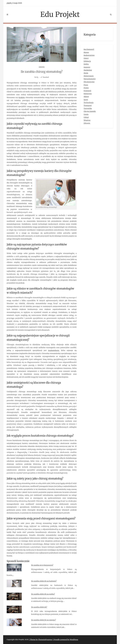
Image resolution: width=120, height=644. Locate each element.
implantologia (54, 350)
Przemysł (87, 91)
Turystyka (88, 108)
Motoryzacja (89, 76)
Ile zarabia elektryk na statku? (43, 594)
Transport (88, 105)
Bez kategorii (89, 49)
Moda (86, 73)
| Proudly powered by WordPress (65, 640)
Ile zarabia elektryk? (39, 607)
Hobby (86, 64)
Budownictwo (89, 55)
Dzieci (86, 58)
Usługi (86, 117)
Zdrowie (42, 67)
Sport (86, 100)
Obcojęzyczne (89, 82)
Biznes (86, 52)
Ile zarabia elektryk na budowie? (44, 581)
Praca (86, 85)
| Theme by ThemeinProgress (41, 640)
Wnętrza (87, 120)
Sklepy (86, 97)
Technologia (89, 103)
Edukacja (87, 61)
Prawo (86, 88)
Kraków (22, 98)
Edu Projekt (60, 14)
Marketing (88, 70)
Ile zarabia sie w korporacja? (42, 565)
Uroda (86, 114)
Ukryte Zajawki (90, 111)
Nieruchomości (90, 79)
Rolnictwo (88, 94)
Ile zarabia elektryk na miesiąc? (43, 620)
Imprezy (87, 67)
